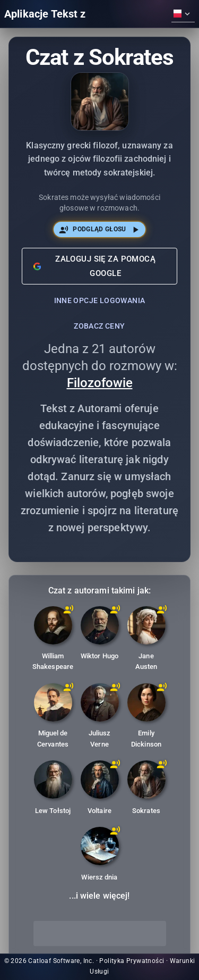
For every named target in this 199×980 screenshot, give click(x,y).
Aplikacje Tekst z (45, 14)
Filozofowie (100, 383)
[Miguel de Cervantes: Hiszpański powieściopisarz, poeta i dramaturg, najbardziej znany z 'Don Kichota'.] (53, 718)
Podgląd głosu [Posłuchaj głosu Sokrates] (99, 229)
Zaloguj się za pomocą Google (94, 266)
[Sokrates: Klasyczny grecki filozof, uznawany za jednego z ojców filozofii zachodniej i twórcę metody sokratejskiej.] (146, 789)
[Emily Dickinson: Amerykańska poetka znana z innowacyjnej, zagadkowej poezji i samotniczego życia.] (146, 718)
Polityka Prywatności (132, 961)
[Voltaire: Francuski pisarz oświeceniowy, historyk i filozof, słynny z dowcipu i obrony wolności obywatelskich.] (100, 789)
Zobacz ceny (99, 326)
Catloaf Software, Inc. (61, 961)
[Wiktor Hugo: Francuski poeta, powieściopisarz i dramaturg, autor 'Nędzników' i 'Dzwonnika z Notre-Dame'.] (100, 635)
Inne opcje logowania (100, 300)
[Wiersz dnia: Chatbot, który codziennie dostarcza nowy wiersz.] (100, 856)
